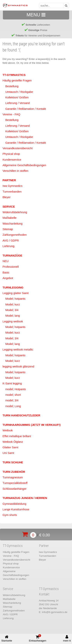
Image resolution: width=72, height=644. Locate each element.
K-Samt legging (12, 383)
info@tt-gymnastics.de (55, 612)
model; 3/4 (12, 400)
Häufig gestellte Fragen (17, 80)
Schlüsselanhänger (14, 489)
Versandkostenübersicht (17, 148)
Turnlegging (13, 288)
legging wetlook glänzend (18, 366)
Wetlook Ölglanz (13, 442)
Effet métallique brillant (17, 436)
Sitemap (8, 229)
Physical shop (11, 154)
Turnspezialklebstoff (15, 483)
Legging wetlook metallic (18, 350)
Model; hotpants (15, 299)
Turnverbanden (12, 192)
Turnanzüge (12, 256)
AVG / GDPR (11, 241)
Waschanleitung (12, 224)
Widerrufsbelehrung (15, 212)
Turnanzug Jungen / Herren (25, 498)
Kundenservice (12, 160)
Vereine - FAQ (11, 114)
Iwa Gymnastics (12, 186)
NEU (5, 261)
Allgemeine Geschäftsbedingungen (24, 165)
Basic (6, 273)
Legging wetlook (13, 321)
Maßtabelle (10, 218)
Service (9, 207)
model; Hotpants (16, 389)
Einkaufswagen (37, 638)
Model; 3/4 (12, 310)
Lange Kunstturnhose (16, 509)
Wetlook (8, 430)
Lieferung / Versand (18, 103)
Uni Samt (8, 453)
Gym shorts (10, 515)
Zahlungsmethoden (14, 235)
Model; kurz (13, 304)
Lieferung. (9, 246)
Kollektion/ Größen (17, 97)
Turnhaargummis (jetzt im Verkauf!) (31, 425)
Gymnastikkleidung (14, 504)
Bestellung (12, 86)
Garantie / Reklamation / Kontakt (26, 109)
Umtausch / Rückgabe (19, 92)
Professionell (11, 267)
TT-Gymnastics (14, 75)
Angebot (8, 278)
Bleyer (7, 197)
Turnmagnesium (13, 477)
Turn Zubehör (14, 472)
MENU (36, 15)
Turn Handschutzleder (21, 415)
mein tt (67, 639)
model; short (13, 395)
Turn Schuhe (13, 462)
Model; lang (13, 316)
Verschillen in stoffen (15, 171)
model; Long (13, 406)
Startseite (7, 639)
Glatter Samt (10, 447)
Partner (9, 180)
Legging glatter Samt (15, 293)
